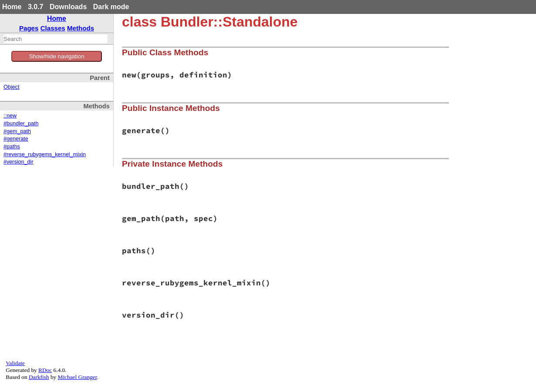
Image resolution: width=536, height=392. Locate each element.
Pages (29, 28)
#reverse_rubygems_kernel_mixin (45, 154)
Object (11, 87)
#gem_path (17, 131)
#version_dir (19, 162)
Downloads (68, 7)
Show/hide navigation (57, 56)
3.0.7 (36, 7)
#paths (12, 147)
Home (12, 7)
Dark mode (111, 7)
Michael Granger (78, 377)
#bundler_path (21, 124)
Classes (53, 28)
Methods (81, 28)
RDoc (45, 370)
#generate (16, 139)
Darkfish (39, 377)
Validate (15, 363)
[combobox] (56, 39)
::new (10, 116)
